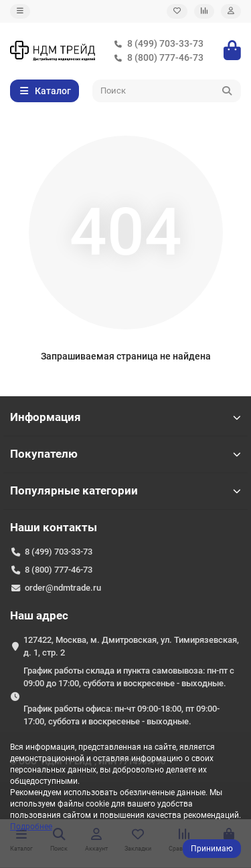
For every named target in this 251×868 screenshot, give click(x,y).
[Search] (167, 91)
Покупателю (125, 454)
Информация (125, 417)
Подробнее (31, 827)
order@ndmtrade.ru (63, 588)
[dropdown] (20, 11)
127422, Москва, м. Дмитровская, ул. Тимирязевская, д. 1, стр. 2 (131, 646)
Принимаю (212, 849)
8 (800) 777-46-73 (156, 58)
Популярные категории (125, 490)
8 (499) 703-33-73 (156, 44)
